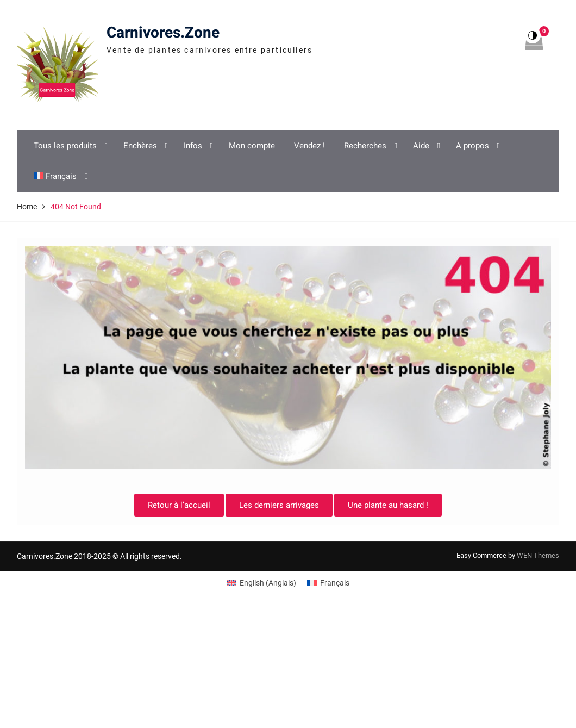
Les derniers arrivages (279, 505)
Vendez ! (309, 146)
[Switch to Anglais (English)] (261, 583)
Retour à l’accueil (179, 505)
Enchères (140, 146)
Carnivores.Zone (163, 33)
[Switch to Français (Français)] (328, 583)
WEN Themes (538, 555)
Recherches (365, 146)
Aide (421, 146)
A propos (472, 146)
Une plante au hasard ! (388, 505)
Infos (193, 146)
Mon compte (252, 146)
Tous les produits (65, 146)
